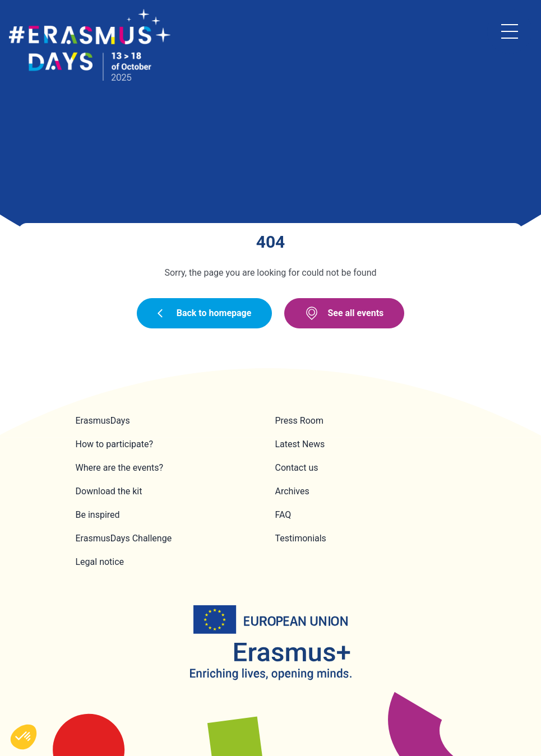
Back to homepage (205, 313)
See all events (344, 313)
